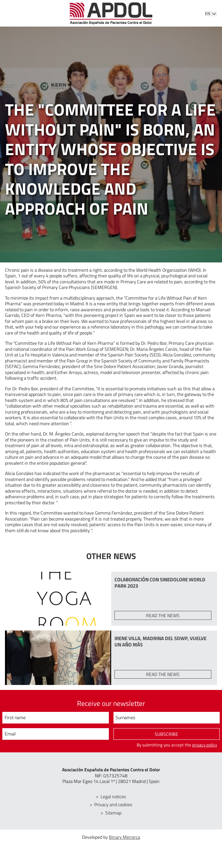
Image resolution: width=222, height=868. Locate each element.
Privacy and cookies (114, 805)
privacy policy (205, 745)
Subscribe (166, 735)
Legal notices (114, 796)
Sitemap (114, 813)
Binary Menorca (124, 837)
